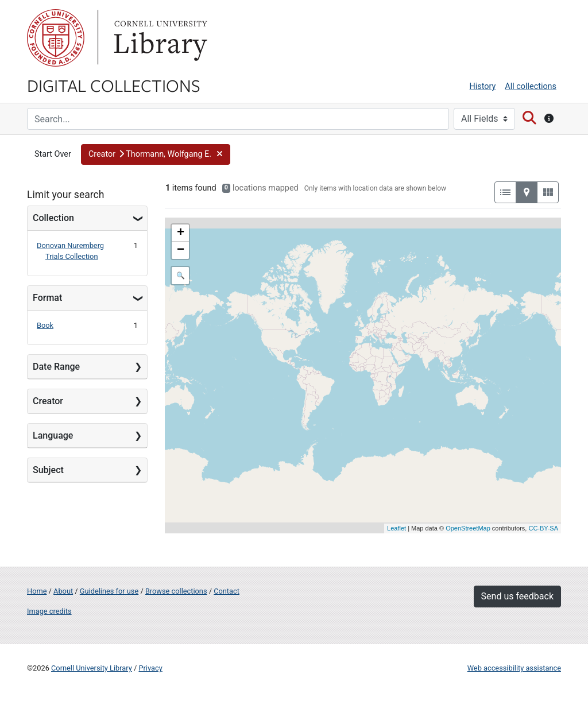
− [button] (181, 250)
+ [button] (181, 233)
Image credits (49, 611)
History (483, 86)
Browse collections (176, 591)
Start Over (53, 154)
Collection (53, 218)
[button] (156, 154)
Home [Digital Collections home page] (37, 591)
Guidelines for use (109, 591)
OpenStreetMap (468, 528)
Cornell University (56, 38)
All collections (531, 86)
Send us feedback (517, 596)
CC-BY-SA (543, 528)
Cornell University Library (92, 668)
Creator (48, 401)
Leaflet (396, 528)
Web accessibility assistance (514, 668)
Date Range (56, 367)
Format (47, 298)
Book (45, 325)
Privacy (150, 668)
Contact (227, 591)
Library (159, 38)
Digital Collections (114, 85)
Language (53, 435)
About (63, 591)
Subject (48, 470)
